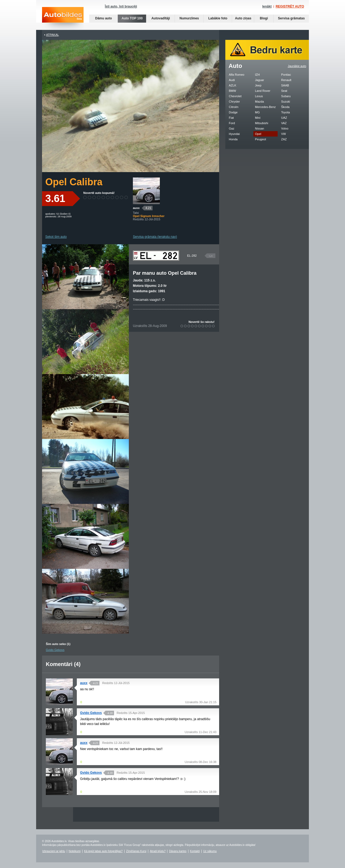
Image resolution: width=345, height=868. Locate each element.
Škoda (285, 107)
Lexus (259, 96)
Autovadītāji (161, 18)
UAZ (284, 118)
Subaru (286, 96)
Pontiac (286, 75)
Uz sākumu (210, 851)
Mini (258, 118)
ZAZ (284, 139)
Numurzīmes (189, 18)
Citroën (234, 107)
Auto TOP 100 (132, 18)
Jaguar (260, 80)
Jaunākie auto (297, 66)
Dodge (233, 112)
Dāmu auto (103, 18)
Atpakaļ (53, 35)
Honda (233, 139)
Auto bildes (63, 18)
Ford (232, 123)
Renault (286, 80)
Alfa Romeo (237, 75)
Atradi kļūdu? (158, 851)
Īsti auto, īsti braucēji (121, 6)
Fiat (231, 118)
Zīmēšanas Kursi (136, 851)
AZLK (233, 85)
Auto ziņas (243, 18)
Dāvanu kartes (178, 851)
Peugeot (261, 139)
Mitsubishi (262, 123)
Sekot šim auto (56, 237)
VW (284, 134)
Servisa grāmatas (291, 18)
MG (257, 112)
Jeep (258, 85)
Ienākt (267, 6)
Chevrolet (235, 96)
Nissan (260, 128)
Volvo (285, 128)
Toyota (285, 112)
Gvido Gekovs (55, 650)
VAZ (284, 123)
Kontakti (195, 851)
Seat (284, 91)
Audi (232, 80)
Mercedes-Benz (265, 107)
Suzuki (286, 102)
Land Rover (263, 91)
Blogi (264, 18)
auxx (136, 208)
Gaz (232, 128)
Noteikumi (75, 851)
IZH (257, 75)
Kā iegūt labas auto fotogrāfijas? (103, 851)
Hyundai (234, 134)
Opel (258, 134)
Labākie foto (218, 18)
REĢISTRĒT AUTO (290, 6)
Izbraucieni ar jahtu (54, 851)
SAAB (285, 85)
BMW (232, 91)
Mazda (259, 102)
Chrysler (234, 102)
